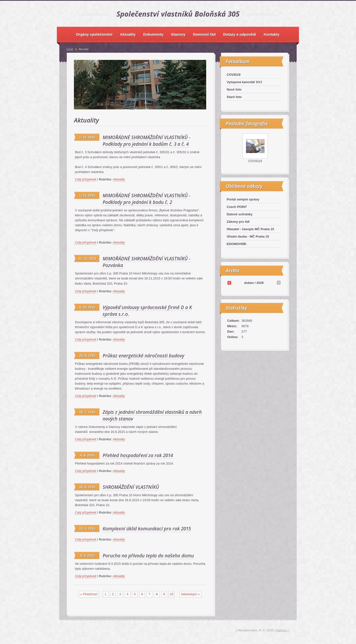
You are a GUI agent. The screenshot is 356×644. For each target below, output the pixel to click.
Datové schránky (240, 214)
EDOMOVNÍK (237, 244)
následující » (190, 594)
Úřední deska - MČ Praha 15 (248, 236)
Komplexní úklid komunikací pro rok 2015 (147, 529)
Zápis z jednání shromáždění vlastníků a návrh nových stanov (152, 415)
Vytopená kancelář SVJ (244, 82)
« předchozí (89, 594)
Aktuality (119, 179)
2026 (260, 283)
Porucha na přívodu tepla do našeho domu (148, 556)
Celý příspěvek (86, 179)
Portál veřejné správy (243, 199)
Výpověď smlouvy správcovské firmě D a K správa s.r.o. (147, 311)
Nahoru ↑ (283, 630)
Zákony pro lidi (238, 222)
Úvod (70, 49)
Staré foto (234, 97)
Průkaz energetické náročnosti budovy (143, 356)
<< (229, 283)
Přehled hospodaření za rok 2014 (138, 455)
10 (171, 594)
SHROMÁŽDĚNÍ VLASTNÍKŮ (131, 487)
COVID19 (234, 75)
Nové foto (234, 89)
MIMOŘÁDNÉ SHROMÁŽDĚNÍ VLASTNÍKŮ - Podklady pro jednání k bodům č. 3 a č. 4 (146, 141)
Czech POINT (237, 207)
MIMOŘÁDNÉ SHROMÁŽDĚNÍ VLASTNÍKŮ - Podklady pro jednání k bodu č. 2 (146, 199)
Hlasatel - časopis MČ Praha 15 (250, 229)
